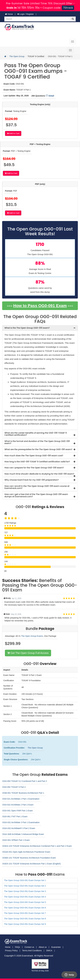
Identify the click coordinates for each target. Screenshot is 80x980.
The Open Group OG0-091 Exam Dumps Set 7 (25, 913)
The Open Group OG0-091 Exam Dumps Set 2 (25, 886)
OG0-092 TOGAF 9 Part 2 (14, 787)
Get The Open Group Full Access (28, 653)
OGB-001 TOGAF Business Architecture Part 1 (23, 793)
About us (43, 947)
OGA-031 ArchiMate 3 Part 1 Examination (21, 822)
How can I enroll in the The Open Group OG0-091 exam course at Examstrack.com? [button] (37, 487)
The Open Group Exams (32, 636)
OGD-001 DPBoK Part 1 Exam (16, 840)
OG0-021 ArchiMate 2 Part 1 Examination (21, 799)
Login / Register (26, 14)
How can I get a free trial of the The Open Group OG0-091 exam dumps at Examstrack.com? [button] (36, 495)
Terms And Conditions (32, 951)
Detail (50, 96)
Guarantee (56, 947)
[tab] (40, 328)
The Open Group (17, 56)
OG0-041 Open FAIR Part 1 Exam (18, 811)
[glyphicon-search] (73, 19)
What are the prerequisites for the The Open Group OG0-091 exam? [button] (38, 449)
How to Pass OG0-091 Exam (40, 306)
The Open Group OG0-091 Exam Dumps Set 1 (25, 880)
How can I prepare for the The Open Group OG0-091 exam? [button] (34, 468)
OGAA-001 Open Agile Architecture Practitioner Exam (26, 852)
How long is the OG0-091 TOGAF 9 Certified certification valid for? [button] (37, 462)
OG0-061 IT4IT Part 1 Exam (15, 816)
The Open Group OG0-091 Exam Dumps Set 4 (25, 897)
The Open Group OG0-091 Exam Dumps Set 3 (25, 891)
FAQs (17, 947)
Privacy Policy (11, 951)
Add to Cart (13, 133)
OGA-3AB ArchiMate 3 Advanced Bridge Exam (23, 834)
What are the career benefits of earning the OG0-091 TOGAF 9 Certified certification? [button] (36, 434)
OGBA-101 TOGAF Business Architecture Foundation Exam (29, 858)
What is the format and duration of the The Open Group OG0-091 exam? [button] (37, 442)
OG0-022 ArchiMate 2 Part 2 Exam (18, 805)
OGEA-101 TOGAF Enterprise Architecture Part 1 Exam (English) (32, 864)
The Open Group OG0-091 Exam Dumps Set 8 (25, 919)
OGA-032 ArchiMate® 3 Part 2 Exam (19, 828)
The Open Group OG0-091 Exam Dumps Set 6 (25, 908)
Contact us (29, 947)
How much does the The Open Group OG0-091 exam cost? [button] (34, 456)
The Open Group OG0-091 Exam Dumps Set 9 (25, 924)
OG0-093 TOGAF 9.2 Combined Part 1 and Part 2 (25, 781)
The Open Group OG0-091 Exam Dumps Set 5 (25, 902)
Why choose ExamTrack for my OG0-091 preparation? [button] (32, 480)
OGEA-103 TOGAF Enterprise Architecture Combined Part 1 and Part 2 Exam (37, 846)
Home (9, 14)
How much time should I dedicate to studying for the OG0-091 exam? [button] (39, 474)
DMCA (49, 951)
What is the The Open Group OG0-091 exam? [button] (27, 328)
